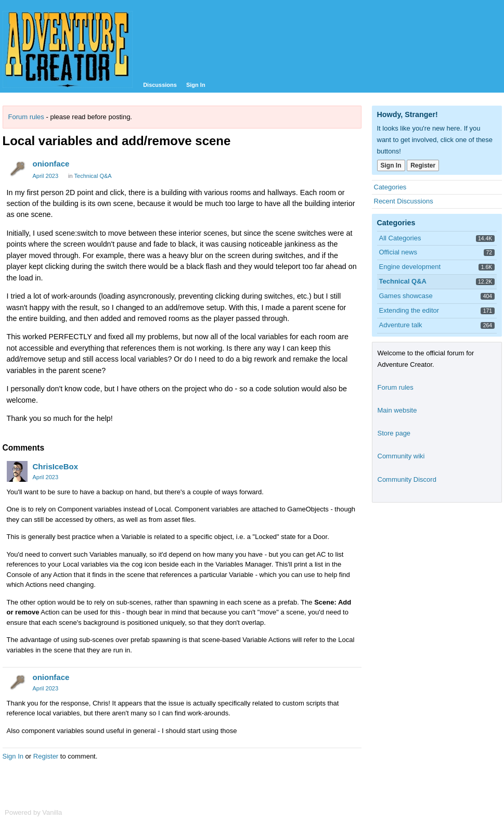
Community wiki (401, 456)
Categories (390, 187)
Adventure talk (401, 325)
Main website (397, 410)
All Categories (400, 238)
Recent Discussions (404, 201)
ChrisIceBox (56, 466)
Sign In (196, 85)
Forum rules (26, 117)
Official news (398, 252)
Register (46, 756)
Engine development (410, 267)
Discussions (160, 85)
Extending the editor (409, 310)
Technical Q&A (93, 176)
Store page (394, 433)
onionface (51, 164)
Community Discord (407, 479)
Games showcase (406, 296)
